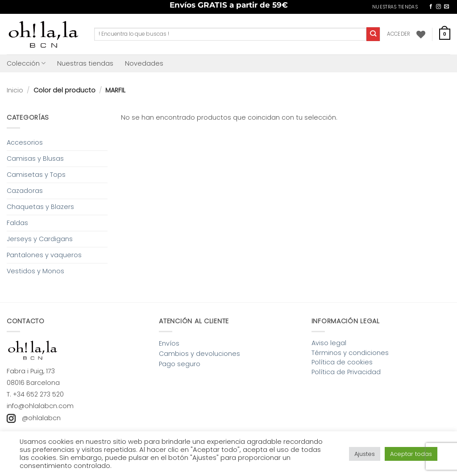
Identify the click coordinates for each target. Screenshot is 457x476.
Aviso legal (329, 343)
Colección (26, 63)
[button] (399, 34)
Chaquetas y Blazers (40, 207)
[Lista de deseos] (421, 34)
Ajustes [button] (365, 454)
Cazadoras (25, 191)
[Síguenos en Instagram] (438, 7)
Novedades (144, 63)
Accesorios (25, 142)
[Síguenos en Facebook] (431, 7)
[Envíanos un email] (447, 7)
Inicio (15, 90)
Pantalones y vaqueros (44, 255)
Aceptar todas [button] (411, 454)
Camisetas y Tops (36, 175)
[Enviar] (373, 34)
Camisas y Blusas (35, 159)
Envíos (169, 343)
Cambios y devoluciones (199, 354)
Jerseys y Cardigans (40, 239)
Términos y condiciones (350, 353)
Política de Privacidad (346, 372)
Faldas (17, 223)
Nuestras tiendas (85, 63)
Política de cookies (342, 362)
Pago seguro (180, 364)
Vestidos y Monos (35, 271)
